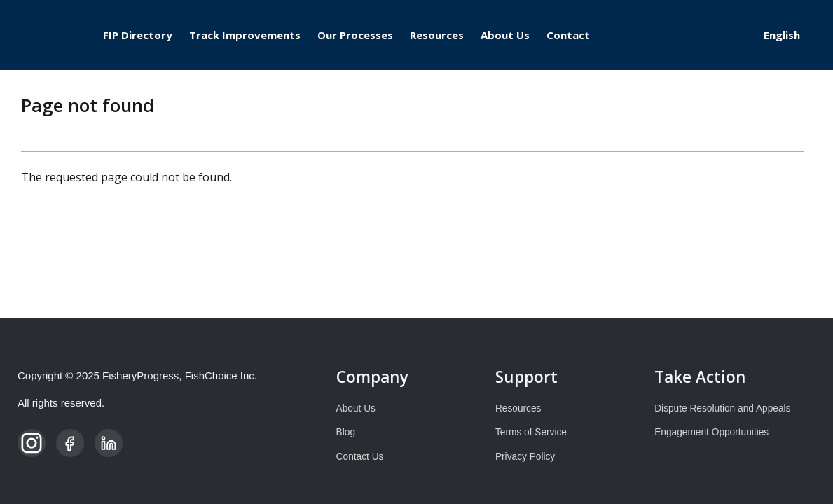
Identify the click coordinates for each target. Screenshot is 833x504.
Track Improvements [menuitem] (245, 35)
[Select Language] (787, 35)
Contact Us (360, 457)
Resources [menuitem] (437, 35)
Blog (346, 432)
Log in (716, 35)
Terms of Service (531, 432)
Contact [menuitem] (568, 35)
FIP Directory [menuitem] (138, 35)
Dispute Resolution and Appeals (722, 408)
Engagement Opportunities (711, 432)
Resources (518, 408)
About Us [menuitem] (505, 35)
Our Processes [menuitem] (355, 35)
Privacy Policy (525, 457)
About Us (356, 408)
